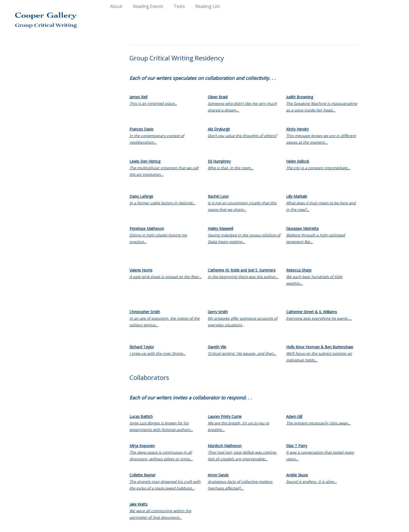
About (116, 6)
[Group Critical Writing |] (47, 16)
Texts (179, 6)
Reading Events (148, 6)
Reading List (208, 6)
